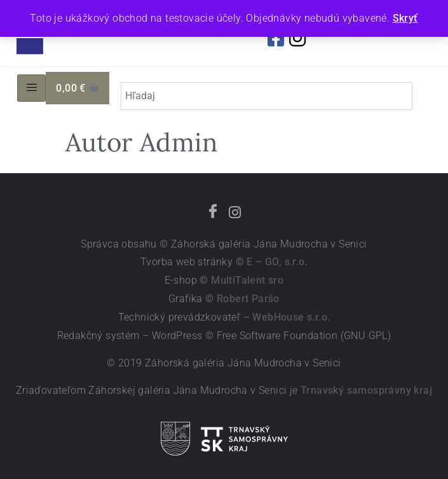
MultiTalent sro (247, 280)
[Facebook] (213, 213)
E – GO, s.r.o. (277, 262)
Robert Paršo (248, 299)
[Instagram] (235, 213)
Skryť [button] (405, 18)
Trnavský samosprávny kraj (366, 390)
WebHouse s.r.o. (291, 317)
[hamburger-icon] (31, 88)
